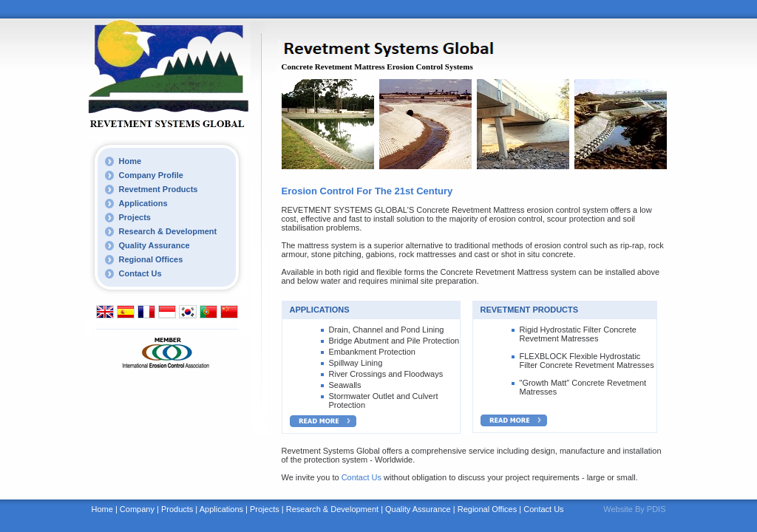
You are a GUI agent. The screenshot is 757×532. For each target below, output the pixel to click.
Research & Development (168, 231)
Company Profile (151, 175)
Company (137, 509)
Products (177, 509)
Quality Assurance (155, 245)
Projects (135, 217)
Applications (143, 203)
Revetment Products (159, 189)
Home (130, 161)
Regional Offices (151, 259)
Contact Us (140, 273)
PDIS (656, 509)
